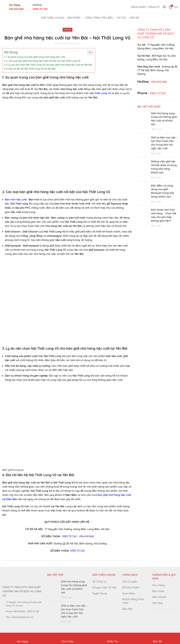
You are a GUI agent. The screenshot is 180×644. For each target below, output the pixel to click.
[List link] (22, 611)
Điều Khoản (159, 597)
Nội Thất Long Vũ (100, 93)
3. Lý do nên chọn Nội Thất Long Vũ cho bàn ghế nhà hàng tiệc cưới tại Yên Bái (49, 65)
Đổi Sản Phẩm (131, 587)
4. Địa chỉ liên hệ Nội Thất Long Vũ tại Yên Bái (31, 69)
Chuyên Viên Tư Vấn (104, 587)
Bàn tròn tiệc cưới (16, 199)
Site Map (158, 603)
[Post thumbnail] (143, 121)
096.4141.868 (16, 9)
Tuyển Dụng (100, 593)
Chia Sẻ (68, 30)
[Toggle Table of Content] (89, 52)
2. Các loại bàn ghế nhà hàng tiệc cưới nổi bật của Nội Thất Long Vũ (43, 61)
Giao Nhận (129, 593)
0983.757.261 (69, 536)
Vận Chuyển (130, 581)
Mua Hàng (159, 585)
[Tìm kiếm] (164, 7)
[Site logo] (90, 6)
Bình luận (157, 129)
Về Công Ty (99, 581)
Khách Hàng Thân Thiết (133, 601)
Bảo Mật (127, 609)
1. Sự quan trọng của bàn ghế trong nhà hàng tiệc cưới (35, 57)
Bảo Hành (158, 591)
